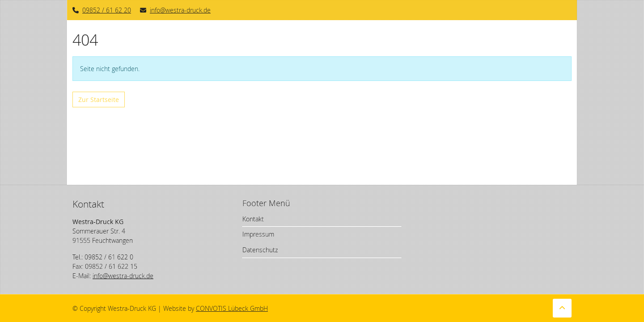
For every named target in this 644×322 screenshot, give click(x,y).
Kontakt (253, 219)
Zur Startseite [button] (99, 100)
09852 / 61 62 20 (107, 10)
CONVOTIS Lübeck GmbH (232, 308)
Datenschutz (260, 250)
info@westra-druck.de (175, 10)
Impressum (258, 234)
